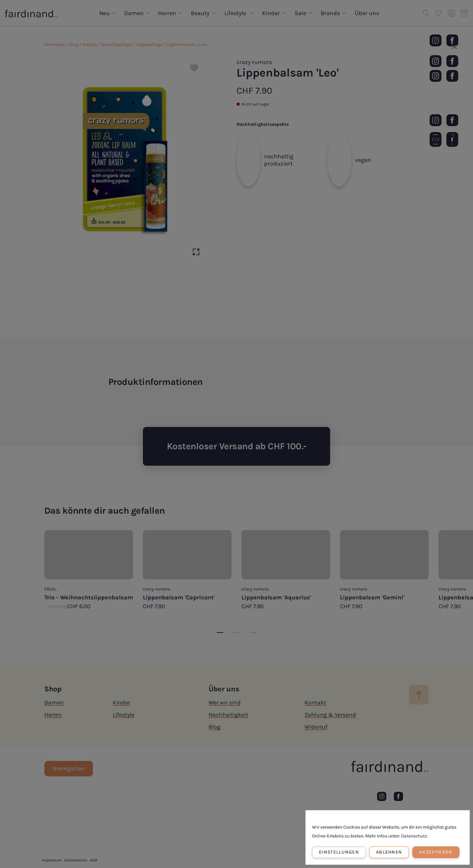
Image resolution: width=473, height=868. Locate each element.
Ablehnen (389, 852)
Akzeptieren (436, 852)
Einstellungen (339, 852)
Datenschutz (414, 836)
